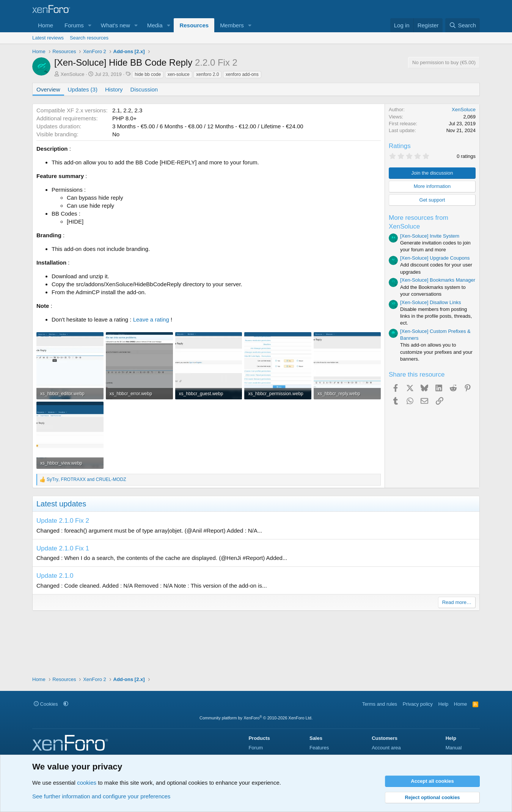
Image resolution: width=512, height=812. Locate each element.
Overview (48, 89)
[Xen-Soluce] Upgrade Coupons (435, 258)
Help (444, 704)
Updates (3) (83, 89)
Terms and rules (380, 704)
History (114, 89)
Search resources (89, 38)
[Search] (463, 25)
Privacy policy (418, 704)
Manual (454, 748)
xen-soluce (179, 74)
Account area (386, 748)
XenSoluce (73, 74)
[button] (90, 25)
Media (155, 25)
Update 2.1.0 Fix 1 (63, 548)
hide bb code (148, 74)
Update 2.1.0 (55, 576)
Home (46, 25)
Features (319, 748)
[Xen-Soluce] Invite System (430, 236)
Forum (256, 748)
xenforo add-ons (242, 74)
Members (232, 25)
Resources (194, 25)
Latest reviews (48, 38)
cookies (87, 783)
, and (86, 479)
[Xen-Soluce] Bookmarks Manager (438, 280)
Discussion (144, 89)
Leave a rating (151, 319)
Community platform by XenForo (256, 718)
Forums (74, 25)
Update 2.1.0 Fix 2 (63, 521)
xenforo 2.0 (207, 74)
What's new (115, 25)
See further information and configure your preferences (101, 796)
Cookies (46, 704)
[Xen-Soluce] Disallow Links (430, 302)
